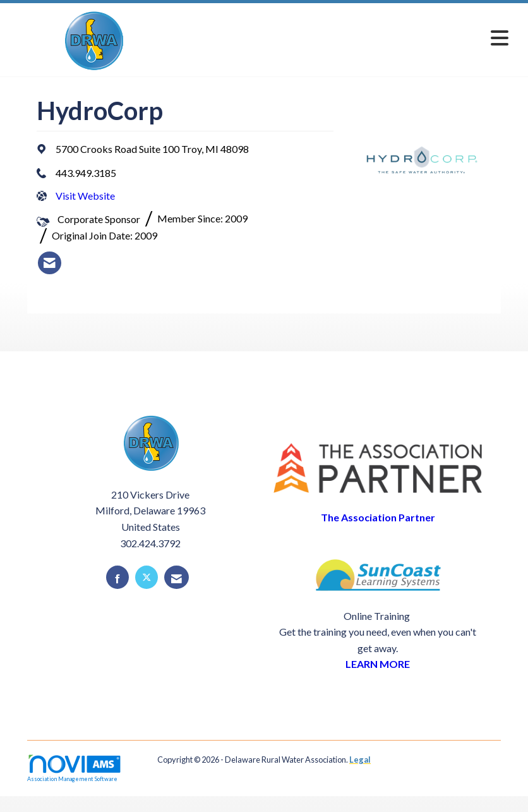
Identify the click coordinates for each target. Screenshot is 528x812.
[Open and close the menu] (346, 38)
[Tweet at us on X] (147, 577)
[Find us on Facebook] (117, 577)
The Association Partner (378, 517)
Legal (360, 760)
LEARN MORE (378, 664)
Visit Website (85, 196)
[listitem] (50, 263)
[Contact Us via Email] (177, 577)
